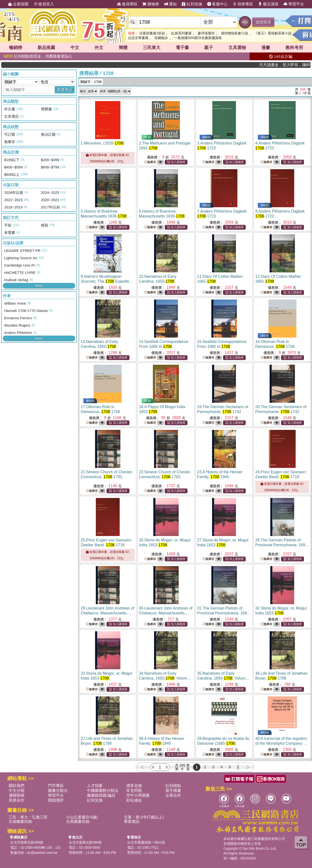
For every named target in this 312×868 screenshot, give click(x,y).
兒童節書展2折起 (152, 33)
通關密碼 (17, 795)
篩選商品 (65, 90)
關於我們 (17, 786)
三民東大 (152, 48)
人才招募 (95, 786)
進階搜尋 (263, 22)
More (39, 286)
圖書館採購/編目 (101, 795)
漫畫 (266, 48)
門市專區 (56, 786)
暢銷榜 (16, 48)
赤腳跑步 (161, 38)
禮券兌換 (134, 786)
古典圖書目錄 (78, 821)
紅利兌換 (192, 4)
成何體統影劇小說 (234, 33)
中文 (75, 48)
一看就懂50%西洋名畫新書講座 (198, 38)
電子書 (182, 48)
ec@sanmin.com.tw (42, 853)
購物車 (151, 4)
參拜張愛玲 (206, 33)
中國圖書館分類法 (103, 790)
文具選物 (237, 48)
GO (245, 22)
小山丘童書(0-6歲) (82, 817)
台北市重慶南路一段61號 (146, 842)
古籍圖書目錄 (20, 821)
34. (165, 678)
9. (107, 281)
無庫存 (150, 162)
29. (107, 613)
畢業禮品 (132, 821)
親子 (209, 48)
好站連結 (134, 800)
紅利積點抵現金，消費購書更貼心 (38, 56)
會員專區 (127, 4)
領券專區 (243, 4)
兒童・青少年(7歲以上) (144, 817)
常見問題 (134, 790)
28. (282, 545)
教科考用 (294, 48)
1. (103, 143)
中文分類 (17, 790)
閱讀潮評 (56, 800)
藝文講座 (268, 4)
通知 (170, 4)
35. (223, 678)
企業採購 (18, 4)
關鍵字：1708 (91, 82)
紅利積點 (173, 786)
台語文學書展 (138, 38)
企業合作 (173, 795)
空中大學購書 (138, 795)
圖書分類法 (58, 790)
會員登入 (44, 4)
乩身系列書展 (181, 33)
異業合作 (17, 800)
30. (166, 613)
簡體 (123, 48)
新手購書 (173, 790)
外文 (99, 48)
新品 (46, 48)
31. (224, 613)
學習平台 (294, 4)
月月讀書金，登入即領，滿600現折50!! (295, 65)
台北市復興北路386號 (27, 842)
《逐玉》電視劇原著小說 (273, 33)
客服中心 (217, 4)
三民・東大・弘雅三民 (28, 817)
